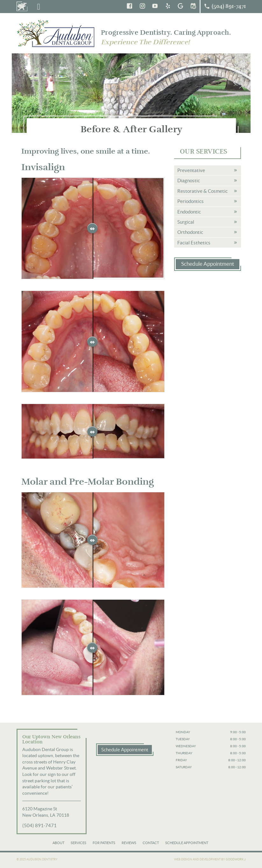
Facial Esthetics (194, 243)
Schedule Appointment (208, 264)
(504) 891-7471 (39, 825)
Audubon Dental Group (56, 33)
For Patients (104, 843)
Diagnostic (189, 181)
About (58, 843)
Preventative (191, 170)
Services (78, 843)
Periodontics (191, 201)
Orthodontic (190, 232)
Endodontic (189, 212)
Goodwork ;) (236, 859)
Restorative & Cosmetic (202, 191)
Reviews (129, 843)
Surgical (186, 222)
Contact (151, 843)
